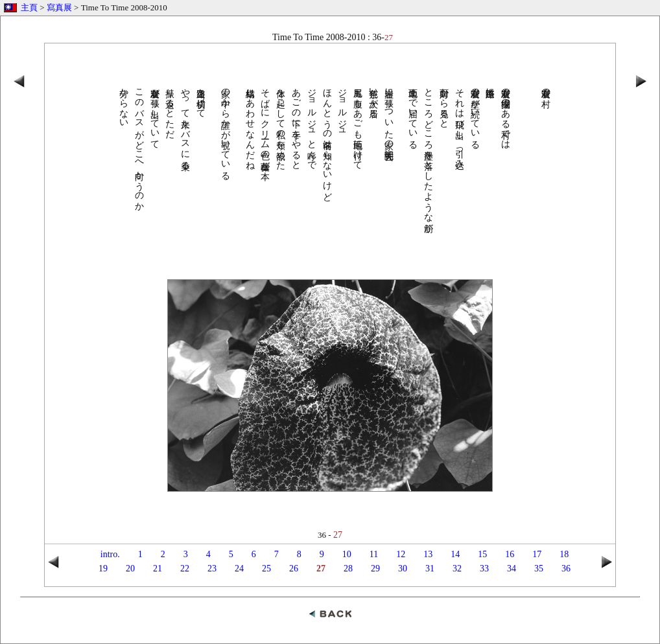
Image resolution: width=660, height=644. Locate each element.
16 (510, 554)
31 (430, 569)
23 (212, 569)
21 (158, 569)
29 (375, 569)
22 (185, 569)
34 (512, 569)
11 (374, 554)
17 (537, 554)
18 (564, 554)
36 (566, 569)
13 (428, 554)
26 (294, 569)
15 (482, 554)
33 (484, 569)
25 (266, 569)
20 (130, 569)
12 (401, 554)
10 (347, 554)
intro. (110, 554)
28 (348, 569)
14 (455, 554)
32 (457, 569)
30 (403, 569)
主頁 (29, 7)
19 (103, 569)
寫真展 (59, 7)
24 (239, 569)
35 (539, 569)
